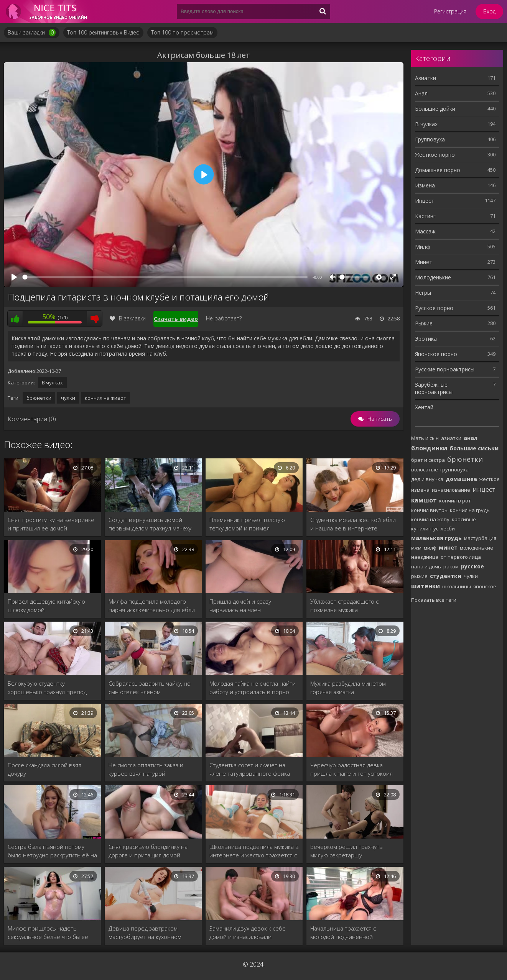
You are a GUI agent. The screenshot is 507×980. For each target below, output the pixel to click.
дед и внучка (427, 479)
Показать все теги (434, 600)
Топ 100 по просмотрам (182, 32)
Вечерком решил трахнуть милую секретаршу (347, 851)
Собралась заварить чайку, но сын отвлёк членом (150, 688)
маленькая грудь (436, 538)
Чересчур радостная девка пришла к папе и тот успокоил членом (351, 769)
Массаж (425, 231)
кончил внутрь (429, 510)
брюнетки (39, 398)
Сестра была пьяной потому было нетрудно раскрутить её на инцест (52, 851)
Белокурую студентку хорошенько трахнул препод (47, 688)
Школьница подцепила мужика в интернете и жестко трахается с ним (254, 851)
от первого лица (461, 557)
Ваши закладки (32, 33)
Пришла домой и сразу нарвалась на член (240, 606)
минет (448, 547)
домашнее (461, 479)
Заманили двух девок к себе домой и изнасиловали (248, 932)
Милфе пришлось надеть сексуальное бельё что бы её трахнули (48, 933)
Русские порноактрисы (445, 369)
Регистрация (450, 11)
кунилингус (425, 529)
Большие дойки (435, 109)
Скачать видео (176, 319)
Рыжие (424, 323)
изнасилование (451, 490)
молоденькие (477, 548)
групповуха (454, 469)
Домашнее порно (438, 170)
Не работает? (224, 318)
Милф (423, 247)
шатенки (426, 586)
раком (451, 566)
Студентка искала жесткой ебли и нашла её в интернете (353, 524)
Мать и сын (425, 438)
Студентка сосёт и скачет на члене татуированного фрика (250, 769)
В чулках (52, 382)
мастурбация (480, 538)
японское (485, 586)
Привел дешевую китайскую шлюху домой (46, 606)
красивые (464, 519)
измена (420, 490)
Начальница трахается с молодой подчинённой (343, 932)
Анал (421, 93)
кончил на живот (105, 398)
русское (472, 566)
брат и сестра (428, 460)
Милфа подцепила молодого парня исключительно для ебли (152, 606)
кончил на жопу (430, 519)
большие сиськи (474, 448)
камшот (424, 500)
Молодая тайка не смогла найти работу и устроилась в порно (253, 688)
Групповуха (430, 139)
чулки (68, 398)
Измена (425, 185)
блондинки (429, 448)
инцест (484, 489)
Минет (424, 262)
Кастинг (425, 216)
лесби (448, 529)
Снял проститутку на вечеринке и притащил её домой (51, 524)
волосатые (425, 469)
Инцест (425, 201)
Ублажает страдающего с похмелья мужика (344, 606)
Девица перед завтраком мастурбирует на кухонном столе (145, 933)
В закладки (128, 318)
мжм (416, 548)
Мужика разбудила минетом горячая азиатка (348, 688)
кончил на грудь (470, 510)
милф (430, 548)
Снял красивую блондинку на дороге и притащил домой (148, 851)
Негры (423, 293)
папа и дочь (426, 566)
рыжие (419, 576)
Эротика (426, 339)
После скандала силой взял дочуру (44, 769)
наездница (425, 557)
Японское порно (436, 354)
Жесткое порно (435, 155)
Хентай (424, 407)
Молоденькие (433, 277)
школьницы (457, 586)
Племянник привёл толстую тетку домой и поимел (247, 524)
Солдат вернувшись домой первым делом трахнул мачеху (150, 524)
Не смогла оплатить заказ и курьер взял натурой (146, 769)
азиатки (451, 438)
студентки (446, 576)
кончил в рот (455, 501)
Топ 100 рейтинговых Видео (103, 32)
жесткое (490, 479)
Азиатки (426, 78)
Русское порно (434, 308)
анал (471, 438)
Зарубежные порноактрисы (434, 388)
